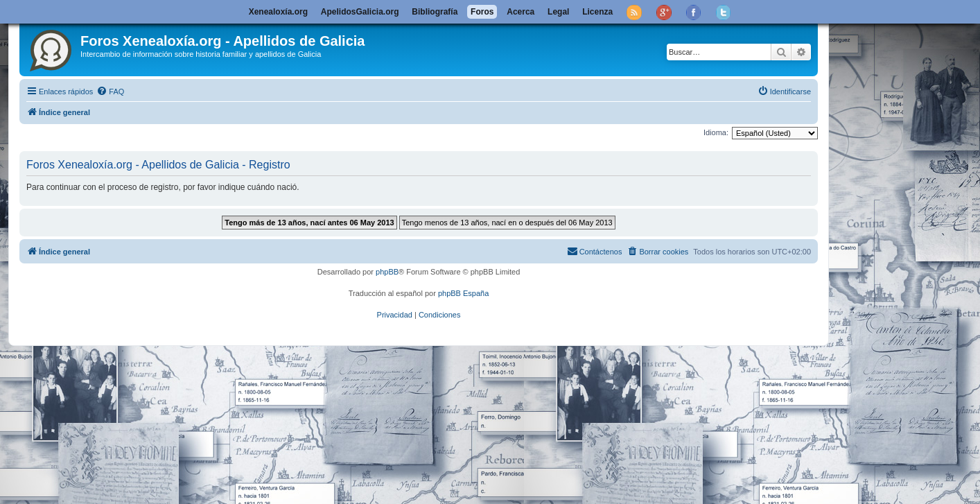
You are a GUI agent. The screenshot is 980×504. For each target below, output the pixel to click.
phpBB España (463, 293)
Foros (482, 12)
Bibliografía (435, 12)
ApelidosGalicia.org (360, 12)
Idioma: (716, 132)
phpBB (387, 272)
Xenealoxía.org (278, 12)
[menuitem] (110, 92)
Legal (558, 12)
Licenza (597, 12)
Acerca (520, 12)
